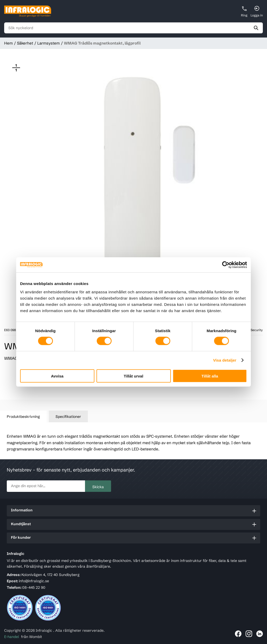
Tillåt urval (134, 376)
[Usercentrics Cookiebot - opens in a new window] (224, 265)
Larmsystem (48, 43)
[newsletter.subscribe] (46, 486)
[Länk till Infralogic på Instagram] (249, 634)
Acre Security (253, 330)
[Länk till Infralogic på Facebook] (238, 634)
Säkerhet (25, 43)
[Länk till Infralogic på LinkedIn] (260, 634)
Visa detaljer (225, 360)
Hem (8, 43)
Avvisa (57, 376)
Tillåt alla (210, 376)
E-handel (12, 637)
